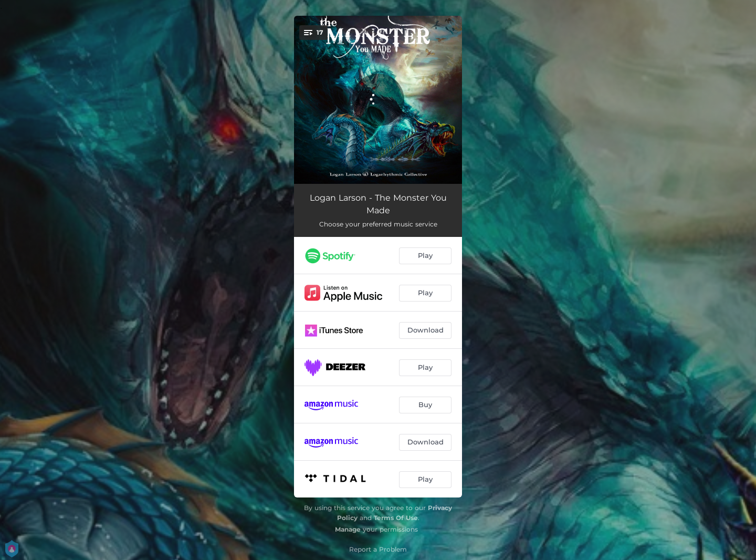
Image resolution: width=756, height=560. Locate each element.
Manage (348, 529)
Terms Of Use (396, 518)
